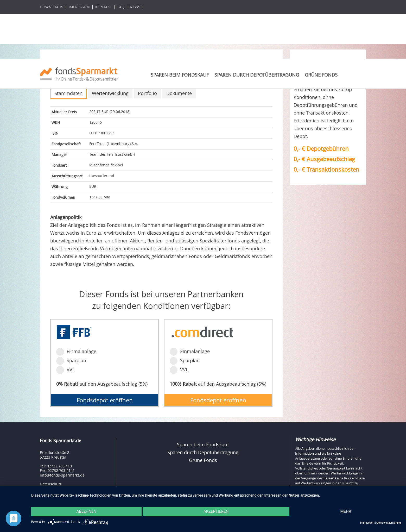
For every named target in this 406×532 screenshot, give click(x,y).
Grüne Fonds (321, 75)
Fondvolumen (63, 197)
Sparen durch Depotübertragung (257, 75)
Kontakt (104, 7)
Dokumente (179, 93)
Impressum (79, 7)
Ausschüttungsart (67, 176)
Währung (60, 187)
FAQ (121, 7)
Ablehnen (86, 511)
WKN (56, 123)
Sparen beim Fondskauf (180, 75)
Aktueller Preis (64, 112)
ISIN (55, 133)
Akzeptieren (216, 511)
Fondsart (59, 165)
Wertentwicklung (110, 93)
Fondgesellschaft (66, 144)
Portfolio (147, 93)
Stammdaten (68, 93)
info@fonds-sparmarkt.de (62, 475)
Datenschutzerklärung (388, 523)
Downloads (52, 7)
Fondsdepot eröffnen (105, 400)
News (135, 7)
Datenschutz (51, 484)
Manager (59, 155)
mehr (346, 511)
